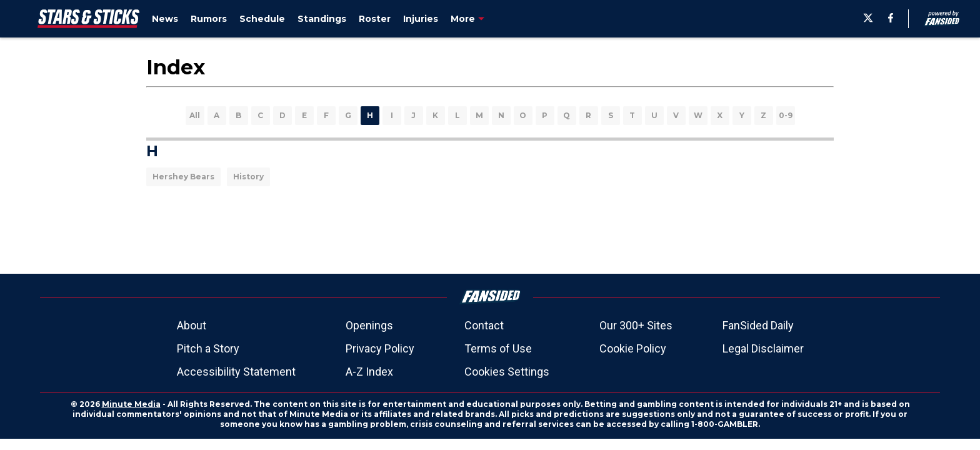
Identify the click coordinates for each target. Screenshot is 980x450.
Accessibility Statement (236, 372)
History (248, 177)
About (192, 325)
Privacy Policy (380, 348)
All (195, 115)
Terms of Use (498, 348)
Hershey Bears (183, 177)
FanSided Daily (758, 325)
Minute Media (131, 404)
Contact (484, 325)
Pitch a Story (208, 348)
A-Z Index (369, 372)
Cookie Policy (633, 348)
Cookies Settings (507, 372)
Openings (369, 325)
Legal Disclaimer (763, 348)
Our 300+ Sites (636, 325)
